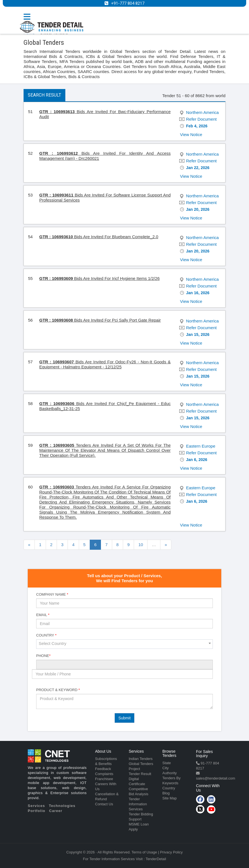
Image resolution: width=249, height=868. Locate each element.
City (165, 768)
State (167, 763)
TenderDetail (156, 859)
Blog (166, 793)
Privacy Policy (171, 852)
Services (36, 806)
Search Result (44, 95)
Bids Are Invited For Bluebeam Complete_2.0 (99, 237)
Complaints (104, 774)
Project (134, 769)
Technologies (62, 806)
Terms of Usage (144, 852)
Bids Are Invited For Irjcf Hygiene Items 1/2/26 (99, 278)
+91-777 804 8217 (128, 3)
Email (43, 615)
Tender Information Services (138, 804)
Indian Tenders (141, 759)
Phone (43, 656)
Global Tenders (141, 764)
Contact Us (104, 804)
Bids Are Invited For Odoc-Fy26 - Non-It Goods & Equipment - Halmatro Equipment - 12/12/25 (105, 364)
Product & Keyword (58, 690)
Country (46, 635)
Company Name (52, 594)
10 (141, 545)
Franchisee (104, 779)
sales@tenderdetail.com (216, 778)
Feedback (103, 769)
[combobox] (125, 644)
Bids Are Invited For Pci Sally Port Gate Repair (100, 320)
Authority (170, 773)
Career (56, 811)
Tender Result (140, 774)
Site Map (170, 798)
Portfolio (36, 811)
